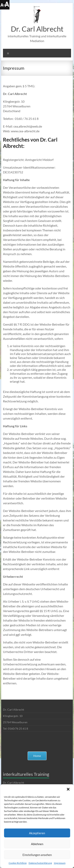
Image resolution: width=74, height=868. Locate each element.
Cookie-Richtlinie (18, 863)
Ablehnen (37, 844)
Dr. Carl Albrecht (37, 29)
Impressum (60, 863)
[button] (68, 789)
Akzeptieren (37, 833)
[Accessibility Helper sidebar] (5, 5)
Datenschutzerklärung (40, 863)
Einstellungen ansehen (37, 855)
